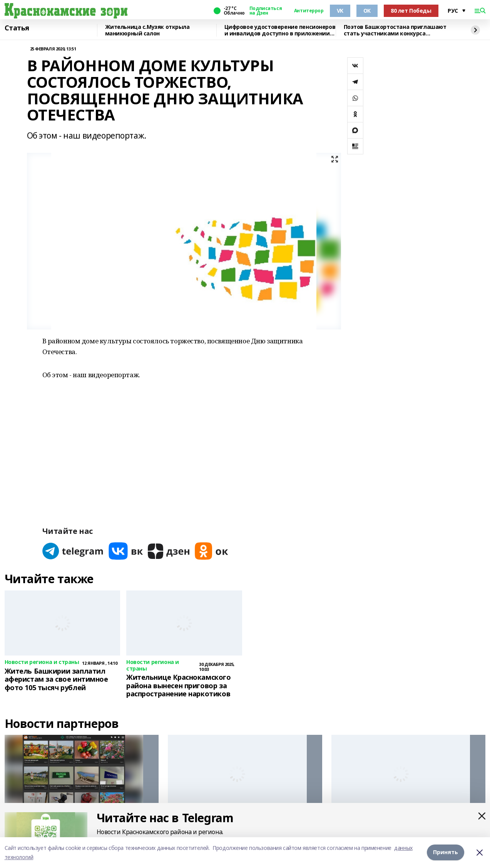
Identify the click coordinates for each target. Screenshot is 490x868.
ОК (367, 11)
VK (340, 11)
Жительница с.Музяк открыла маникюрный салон (147, 30)
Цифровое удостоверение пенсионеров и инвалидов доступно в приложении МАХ (280, 30)
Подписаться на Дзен (266, 11)
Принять (446, 852)
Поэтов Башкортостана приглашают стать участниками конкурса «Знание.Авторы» (395, 30)
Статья (17, 28)
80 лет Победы (411, 11)
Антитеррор (309, 11)
